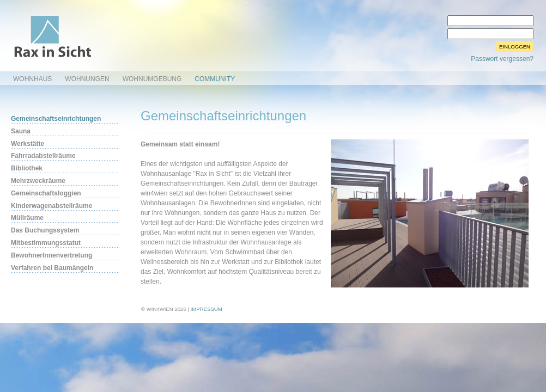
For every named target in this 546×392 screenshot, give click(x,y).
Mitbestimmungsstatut (46, 243)
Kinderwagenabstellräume (51, 206)
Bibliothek (27, 168)
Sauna (21, 131)
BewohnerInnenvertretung (51, 255)
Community (215, 79)
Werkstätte (28, 144)
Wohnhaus (32, 79)
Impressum (207, 309)
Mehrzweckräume (38, 181)
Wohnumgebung (152, 79)
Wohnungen (87, 79)
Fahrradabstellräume (43, 156)
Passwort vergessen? (502, 59)
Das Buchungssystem (45, 230)
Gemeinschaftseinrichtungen (56, 119)
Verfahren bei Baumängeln (52, 268)
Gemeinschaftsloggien (46, 193)
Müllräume (27, 218)
